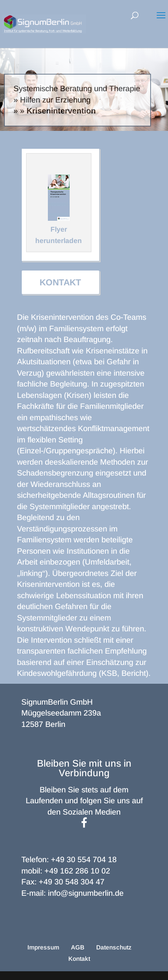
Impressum (43, 947)
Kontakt (60, 282)
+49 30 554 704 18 (84, 860)
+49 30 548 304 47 (72, 882)
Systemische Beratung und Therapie (77, 89)
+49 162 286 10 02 (77, 871)
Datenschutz (114, 947)
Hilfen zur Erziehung (55, 100)
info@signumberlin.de (86, 893)
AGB (78, 947)
